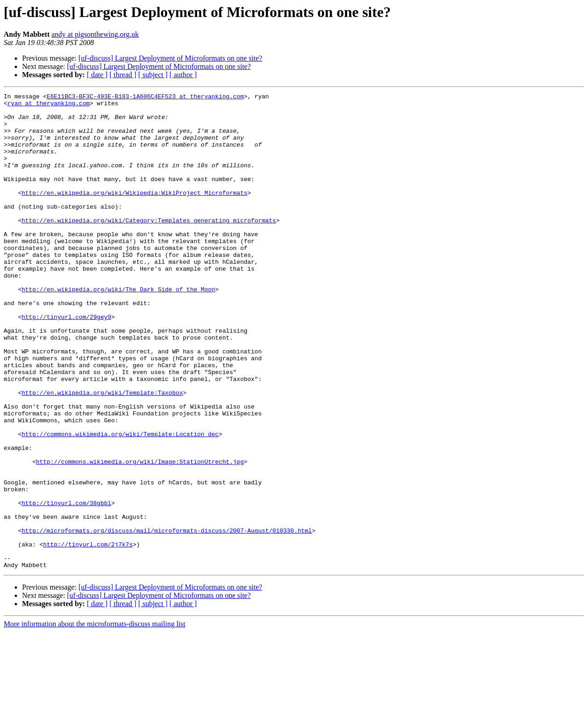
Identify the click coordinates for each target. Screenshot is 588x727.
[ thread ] (123, 75)
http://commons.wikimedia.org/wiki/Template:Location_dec (120, 503)
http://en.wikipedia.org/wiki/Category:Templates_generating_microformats (149, 246)
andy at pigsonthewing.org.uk (95, 34)
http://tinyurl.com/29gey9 (66, 362)
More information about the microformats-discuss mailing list (94, 719)
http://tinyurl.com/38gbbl (66, 585)
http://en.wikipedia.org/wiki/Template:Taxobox (102, 453)
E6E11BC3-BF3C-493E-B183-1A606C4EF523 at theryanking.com (145, 97)
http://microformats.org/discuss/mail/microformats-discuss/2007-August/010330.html (167, 619)
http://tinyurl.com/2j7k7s (88, 635)
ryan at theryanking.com (48, 106)
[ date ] (97, 75)
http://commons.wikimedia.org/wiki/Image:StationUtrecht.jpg (140, 536)
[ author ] (183, 75)
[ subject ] (153, 75)
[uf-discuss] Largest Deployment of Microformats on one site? (170, 58)
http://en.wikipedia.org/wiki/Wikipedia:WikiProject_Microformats (134, 213)
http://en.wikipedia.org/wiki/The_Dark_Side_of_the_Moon (118, 329)
